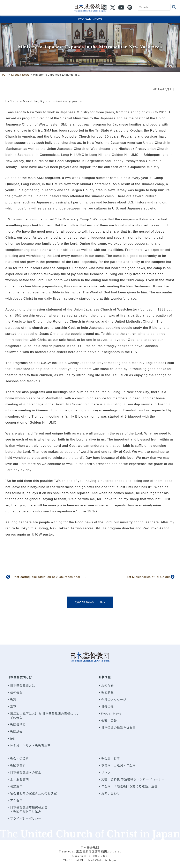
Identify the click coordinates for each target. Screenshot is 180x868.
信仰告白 (16, 692)
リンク (106, 772)
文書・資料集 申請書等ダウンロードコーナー (133, 779)
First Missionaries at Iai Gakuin (148, 577)
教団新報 (108, 692)
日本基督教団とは (20, 677)
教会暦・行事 (111, 758)
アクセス (16, 800)
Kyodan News (90, 19)
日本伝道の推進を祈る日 (118, 727)
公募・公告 (109, 720)
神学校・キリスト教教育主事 (30, 745)
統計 (13, 738)
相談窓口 (16, 786)
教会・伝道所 (19, 758)
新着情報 (105, 677)
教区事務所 (18, 765)
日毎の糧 (108, 706)
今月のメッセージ (114, 699)
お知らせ (108, 685)
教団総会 (16, 731)
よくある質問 (19, 779)
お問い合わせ (111, 793)
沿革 (13, 706)
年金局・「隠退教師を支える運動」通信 (129, 786)
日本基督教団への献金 (26, 772)
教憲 (13, 699)
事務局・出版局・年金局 (118, 765)
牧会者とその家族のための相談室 (34, 793)
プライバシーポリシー (26, 818)
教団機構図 (18, 724)
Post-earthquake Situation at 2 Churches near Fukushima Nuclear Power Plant (71, 577)
